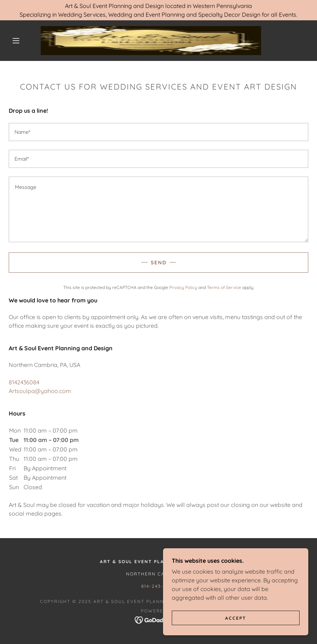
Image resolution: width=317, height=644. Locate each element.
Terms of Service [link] (224, 287)
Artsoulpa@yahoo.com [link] (40, 391)
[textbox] (158, 132)
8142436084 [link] (24, 382)
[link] (151, 41)
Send (159, 263)
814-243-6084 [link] (158, 586)
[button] (16, 41)
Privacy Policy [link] (183, 287)
